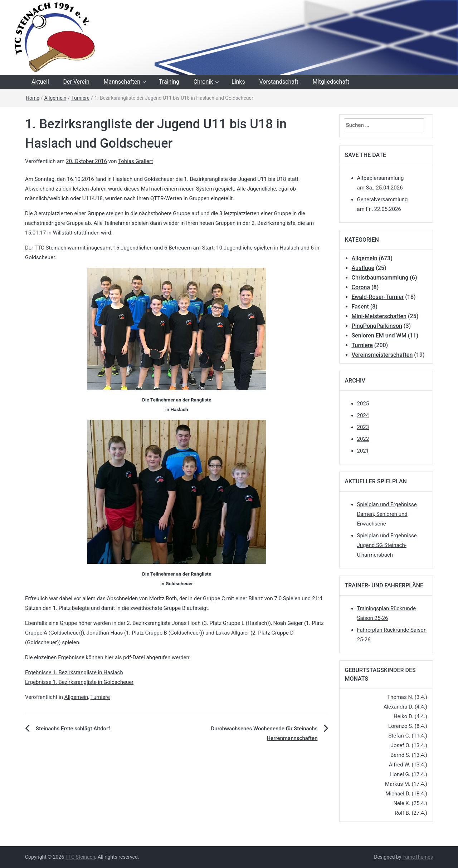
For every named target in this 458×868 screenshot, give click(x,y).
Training (169, 82)
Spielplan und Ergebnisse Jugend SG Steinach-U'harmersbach (387, 545)
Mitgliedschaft (331, 82)
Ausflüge (363, 268)
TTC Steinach (80, 857)
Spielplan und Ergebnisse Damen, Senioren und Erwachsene (387, 514)
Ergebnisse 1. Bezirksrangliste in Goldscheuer (79, 682)
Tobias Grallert (135, 161)
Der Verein (76, 82)
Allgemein (55, 98)
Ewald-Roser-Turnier (378, 297)
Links (238, 82)
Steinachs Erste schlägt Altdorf (73, 729)
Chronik (203, 82)
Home (33, 98)
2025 (363, 404)
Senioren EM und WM (379, 336)
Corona (361, 287)
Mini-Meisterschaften (379, 316)
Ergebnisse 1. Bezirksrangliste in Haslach (74, 672)
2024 (363, 415)
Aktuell (40, 82)
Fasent (360, 307)
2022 (363, 439)
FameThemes (418, 857)
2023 (363, 427)
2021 (363, 451)
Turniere (80, 98)
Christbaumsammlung (380, 278)
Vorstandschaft (279, 82)
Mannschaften (122, 82)
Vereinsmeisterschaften (382, 355)
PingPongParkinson (377, 326)
